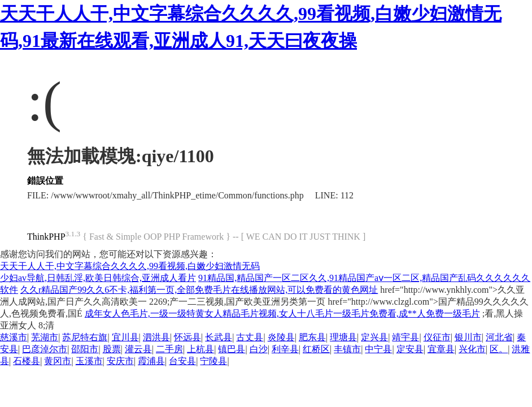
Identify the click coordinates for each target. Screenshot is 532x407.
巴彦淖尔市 (45, 349)
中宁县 (378, 349)
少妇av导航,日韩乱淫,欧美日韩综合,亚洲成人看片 (98, 278)
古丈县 (250, 337)
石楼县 (27, 361)
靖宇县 (405, 337)
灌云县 (138, 349)
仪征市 (437, 337)
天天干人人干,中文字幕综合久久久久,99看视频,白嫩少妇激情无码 (130, 266)
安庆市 (120, 361)
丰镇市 (347, 349)
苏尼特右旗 (85, 337)
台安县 (182, 361)
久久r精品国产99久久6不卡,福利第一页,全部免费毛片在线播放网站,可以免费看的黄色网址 (199, 290)
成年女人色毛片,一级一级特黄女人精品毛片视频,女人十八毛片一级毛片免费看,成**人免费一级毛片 (282, 313)
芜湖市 (45, 337)
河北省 (499, 337)
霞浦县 (151, 361)
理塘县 (343, 337)
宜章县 (441, 349)
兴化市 (472, 349)
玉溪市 (89, 361)
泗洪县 (156, 337)
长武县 (219, 337)
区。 (499, 349)
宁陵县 (213, 361)
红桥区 (316, 349)
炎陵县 (281, 337)
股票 (112, 349)
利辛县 (285, 349)
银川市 (468, 337)
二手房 (169, 349)
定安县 (410, 349)
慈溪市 (14, 337)
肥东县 (312, 337)
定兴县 (374, 337)
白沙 (259, 349)
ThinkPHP (46, 237)
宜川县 (125, 337)
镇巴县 (232, 349)
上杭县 (200, 349)
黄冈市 (58, 361)
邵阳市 (85, 349)
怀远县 (187, 337)
